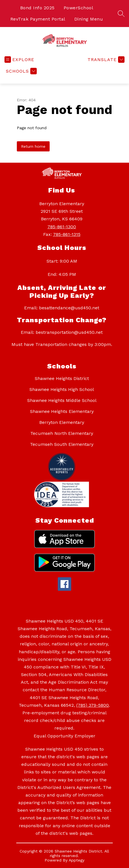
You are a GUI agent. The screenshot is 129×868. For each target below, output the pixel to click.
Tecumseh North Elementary (62, 433)
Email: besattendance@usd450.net (62, 308)
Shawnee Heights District (62, 378)
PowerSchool (79, 8)
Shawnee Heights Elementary (62, 411)
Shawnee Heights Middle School (62, 400)
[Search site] (121, 14)
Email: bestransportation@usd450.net (62, 332)
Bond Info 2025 (37, 8)
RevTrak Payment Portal (38, 19)
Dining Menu (89, 19)
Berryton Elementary (62, 422)
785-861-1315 (67, 234)
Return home (33, 146)
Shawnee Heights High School (62, 389)
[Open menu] (19, 60)
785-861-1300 (62, 227)
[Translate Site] (105, 60)
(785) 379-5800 (93, 705)
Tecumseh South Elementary (62, 444)
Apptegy (77, 860)
